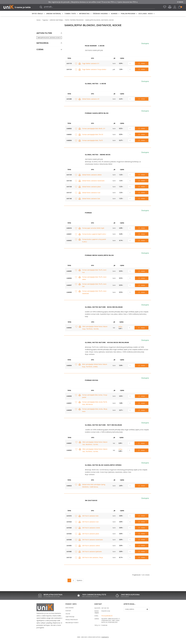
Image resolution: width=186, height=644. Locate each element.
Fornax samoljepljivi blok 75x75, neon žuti (94, 285)
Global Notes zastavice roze (91, 193)
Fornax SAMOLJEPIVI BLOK (97, 113)
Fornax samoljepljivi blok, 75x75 (92, 140)
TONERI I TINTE (70, 14)
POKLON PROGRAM (128, 14)
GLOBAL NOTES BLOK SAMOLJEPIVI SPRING (103, 465)
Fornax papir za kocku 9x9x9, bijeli (93, 228)
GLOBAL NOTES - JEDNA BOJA (98, 155)
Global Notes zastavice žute (91, 199)
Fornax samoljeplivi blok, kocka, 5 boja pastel (95, 396)
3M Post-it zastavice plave (91, 534)
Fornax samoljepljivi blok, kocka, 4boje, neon (95, 410)
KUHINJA (114, 14)
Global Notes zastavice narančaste (93, 181)
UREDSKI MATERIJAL (54, 14)
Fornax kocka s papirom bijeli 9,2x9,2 (94, 234)
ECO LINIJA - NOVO (146, 14)
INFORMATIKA (84, 14)
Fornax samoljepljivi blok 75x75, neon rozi (94, 271)
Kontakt (68, 611)
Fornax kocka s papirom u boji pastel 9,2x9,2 (94, 240)
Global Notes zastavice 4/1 (91, 99)
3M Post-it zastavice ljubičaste (92, 552)
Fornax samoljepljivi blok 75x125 (93, 134)
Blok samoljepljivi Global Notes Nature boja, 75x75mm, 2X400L (95, 365)
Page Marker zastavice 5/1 (91, 63)
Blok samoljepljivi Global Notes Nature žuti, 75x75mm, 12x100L (95, 450)
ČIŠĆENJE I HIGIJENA (100, 14)
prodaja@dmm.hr (107, 616)
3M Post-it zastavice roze (90, 522)
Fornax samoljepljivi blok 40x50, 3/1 (94, 128)
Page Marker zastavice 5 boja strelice (94, 69)
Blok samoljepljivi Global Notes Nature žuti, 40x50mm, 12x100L (95, 443)
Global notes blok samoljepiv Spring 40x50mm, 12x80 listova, (94, 486)
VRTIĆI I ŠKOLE (37, 14)
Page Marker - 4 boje (95, 46)
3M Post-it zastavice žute (90, 516)
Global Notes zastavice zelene (92, 175)
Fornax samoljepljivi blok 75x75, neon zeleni (94, 278)
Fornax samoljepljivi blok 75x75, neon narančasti (94, 292)
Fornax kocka (92, 380)
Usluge (68, 614)
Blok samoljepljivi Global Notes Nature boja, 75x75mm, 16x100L (95, 328)
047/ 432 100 (105, 608)
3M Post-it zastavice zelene (91, 546)
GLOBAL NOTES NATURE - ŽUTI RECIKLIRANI (103, 425)
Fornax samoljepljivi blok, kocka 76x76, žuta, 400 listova (95, 403)
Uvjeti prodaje (70, 617)
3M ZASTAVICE (91, 500)
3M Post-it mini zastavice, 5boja (93, 557)
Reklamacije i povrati (72, 623)
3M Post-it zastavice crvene (91, 528)
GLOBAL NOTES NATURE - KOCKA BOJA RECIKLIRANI (107, 342)
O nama (180, 2)
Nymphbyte (105, 637)
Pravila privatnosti (72, 620)
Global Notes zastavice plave (91, 187)
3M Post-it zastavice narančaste (93, 540)
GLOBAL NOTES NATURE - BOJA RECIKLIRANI (104, 307)
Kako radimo (70, 608)
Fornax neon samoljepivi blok (99, 255)
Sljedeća (79, 580)
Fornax (88, 213)
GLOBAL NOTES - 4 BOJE (95, 84)
